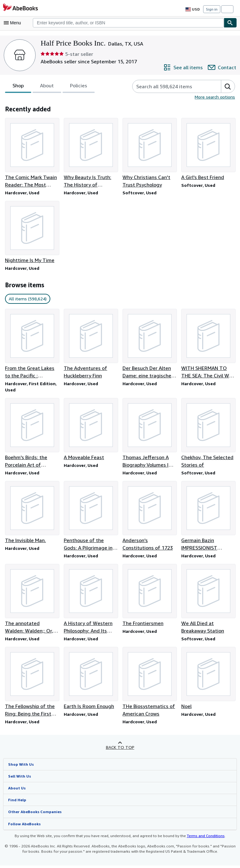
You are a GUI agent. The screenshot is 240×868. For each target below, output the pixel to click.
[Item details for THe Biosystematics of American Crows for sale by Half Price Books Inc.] (149, 684)
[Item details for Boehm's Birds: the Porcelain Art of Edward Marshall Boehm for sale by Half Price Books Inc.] (32, 434)
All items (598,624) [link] (27, 299)
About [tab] (47, 87)
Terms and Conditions (202, 838)
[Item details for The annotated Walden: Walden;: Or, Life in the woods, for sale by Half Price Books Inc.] (32, 601)
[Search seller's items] (171, 86)
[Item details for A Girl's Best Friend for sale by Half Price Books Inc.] (208, 149)
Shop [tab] (18, 87)
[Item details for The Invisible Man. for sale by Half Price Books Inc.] (32, 514)
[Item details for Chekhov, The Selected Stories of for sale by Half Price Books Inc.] (208, 434)
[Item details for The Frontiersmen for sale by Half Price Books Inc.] (149, 597)
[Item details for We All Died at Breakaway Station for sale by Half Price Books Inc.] (208, 601)
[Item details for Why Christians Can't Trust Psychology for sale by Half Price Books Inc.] (149, 153)
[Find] (230, 23)
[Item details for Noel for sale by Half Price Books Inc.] (208, 681)
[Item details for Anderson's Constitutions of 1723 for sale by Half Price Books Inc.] (149, 518)
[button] (228, 86)
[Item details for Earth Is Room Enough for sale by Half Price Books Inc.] (91, 681)
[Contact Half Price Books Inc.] (223, 67)
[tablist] (50, 86)
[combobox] (128, 23)
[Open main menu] (14, 23)
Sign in (212, 9)
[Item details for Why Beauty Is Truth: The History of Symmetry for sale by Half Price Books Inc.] (91, 153)
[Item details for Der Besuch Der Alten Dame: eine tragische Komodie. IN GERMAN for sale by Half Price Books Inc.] (149, 345)
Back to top (120, 749)
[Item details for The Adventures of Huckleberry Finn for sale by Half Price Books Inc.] (91, 345)
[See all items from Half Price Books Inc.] (185, 67)
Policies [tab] (78, 87)
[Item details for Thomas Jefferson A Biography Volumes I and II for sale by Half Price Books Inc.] (149, 434)
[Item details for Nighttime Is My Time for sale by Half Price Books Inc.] (32, 233)
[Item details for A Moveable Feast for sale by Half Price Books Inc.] (91, 431)
